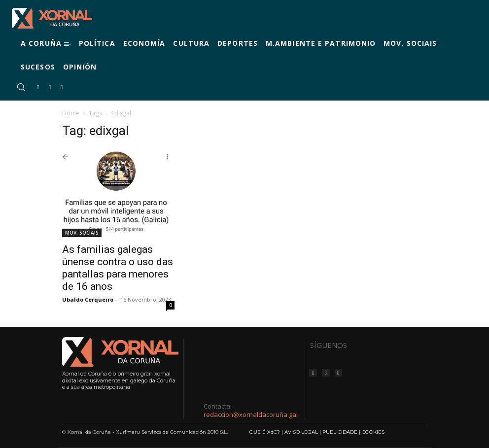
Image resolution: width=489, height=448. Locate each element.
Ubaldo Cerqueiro (88, 299)
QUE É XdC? (265, 432)
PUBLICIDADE (340, 432)
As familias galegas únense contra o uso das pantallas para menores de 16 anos (118, 268)
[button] (21, 87)
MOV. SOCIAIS (82, 233)
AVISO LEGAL (301, 432)
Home (71, 113)
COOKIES (373, 432)
